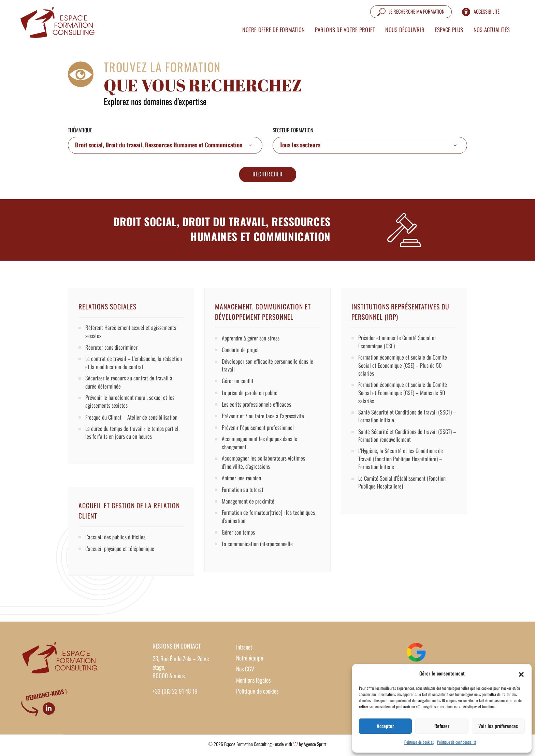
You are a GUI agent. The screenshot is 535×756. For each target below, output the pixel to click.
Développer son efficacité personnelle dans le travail (269, 367)
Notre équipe (250, 659)
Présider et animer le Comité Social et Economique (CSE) (398, 343)
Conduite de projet (241, 351)
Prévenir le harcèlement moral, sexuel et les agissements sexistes (131, 406)
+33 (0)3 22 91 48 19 (175, 693)
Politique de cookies (419, 742)
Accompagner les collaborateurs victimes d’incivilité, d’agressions (265, 466)
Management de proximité (249, 505)
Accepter (385, 726)
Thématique (80, 131)
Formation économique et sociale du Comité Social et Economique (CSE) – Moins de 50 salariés (404, 397)
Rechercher (268, 175)
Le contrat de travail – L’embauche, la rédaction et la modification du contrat (125, 365)
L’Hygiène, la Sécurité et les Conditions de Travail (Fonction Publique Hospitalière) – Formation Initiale (402, 466)
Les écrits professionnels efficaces (257, 406)
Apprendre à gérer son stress (251, 339)
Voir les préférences (498, 726)
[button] (521, 673)
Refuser (442, 726)
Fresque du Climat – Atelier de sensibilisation (133, 422)
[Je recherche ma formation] (408, 10)
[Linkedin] (49, 710)
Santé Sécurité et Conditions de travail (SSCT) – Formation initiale (406, 421)
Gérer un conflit (238, 383)
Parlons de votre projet (342, 28)
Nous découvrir (402, 28)
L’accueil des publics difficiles (117, 538)
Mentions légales (253, 681)
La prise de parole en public (251, 394)
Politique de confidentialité (457, 742)
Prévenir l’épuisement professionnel (259, 430)
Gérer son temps (239, 537)
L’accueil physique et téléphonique (122, 550)
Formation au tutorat (243, 493)
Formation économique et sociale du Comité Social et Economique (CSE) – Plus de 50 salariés (404, 368)
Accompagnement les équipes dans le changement (261, 445)
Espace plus (446, 28)
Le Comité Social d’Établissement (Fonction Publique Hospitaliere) (403, 491)
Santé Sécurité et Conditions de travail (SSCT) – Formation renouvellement (406, 442)
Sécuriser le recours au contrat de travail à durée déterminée (130, 385)
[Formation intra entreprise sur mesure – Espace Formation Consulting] (60, 20)
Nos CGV (245, 670)
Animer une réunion (242, 482)
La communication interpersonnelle (258, 549)
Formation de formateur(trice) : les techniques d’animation (270, 521)
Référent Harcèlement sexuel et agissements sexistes (132, 333)
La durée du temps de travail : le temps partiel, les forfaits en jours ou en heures (134, 438)
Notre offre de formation (270, 28)
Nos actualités (488, 28)
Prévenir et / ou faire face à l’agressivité (264, 418)
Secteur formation (293, 131)
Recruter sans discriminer (112, 349)
